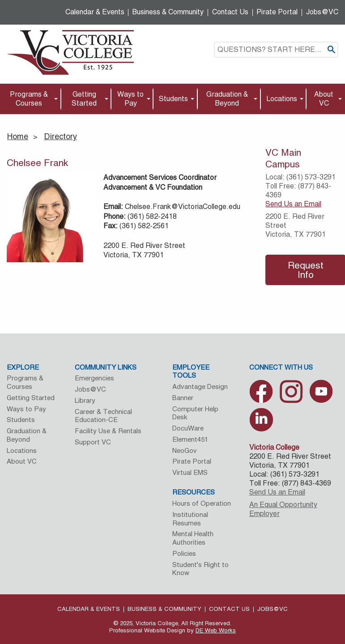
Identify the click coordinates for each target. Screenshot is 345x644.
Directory (61, 136)
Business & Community (168, 12)
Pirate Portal (277, 12)
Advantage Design (200, 386)
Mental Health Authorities (193, 538)
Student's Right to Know (200, 569)
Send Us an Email (293, 204)
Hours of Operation (202, 503)
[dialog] (318, 617)
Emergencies (94, 378)
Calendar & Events (95, 12)
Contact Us (230, 12)
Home (18, 136)
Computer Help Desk (195, 413)
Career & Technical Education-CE (103, 416)
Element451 (190, 439)
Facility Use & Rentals (108, 431)
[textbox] (276, 50)
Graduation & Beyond (227, 99)
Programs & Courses (29, 99)
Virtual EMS (190, 472)
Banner (183, 398)
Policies (184, 553)
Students (173, 99)
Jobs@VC (322, 12)
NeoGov (185, 450)
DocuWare (188, 428)
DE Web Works (216, 630)
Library (85, 400)
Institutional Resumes (190, 519)
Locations (282, 99)
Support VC (93, 442)
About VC (324, 99)
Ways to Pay (130, 99)
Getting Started (84, 99)
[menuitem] (30, 99)
